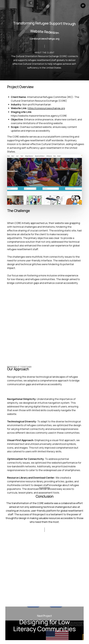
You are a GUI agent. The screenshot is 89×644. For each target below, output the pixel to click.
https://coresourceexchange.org (46, 138)
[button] (83, 6)
